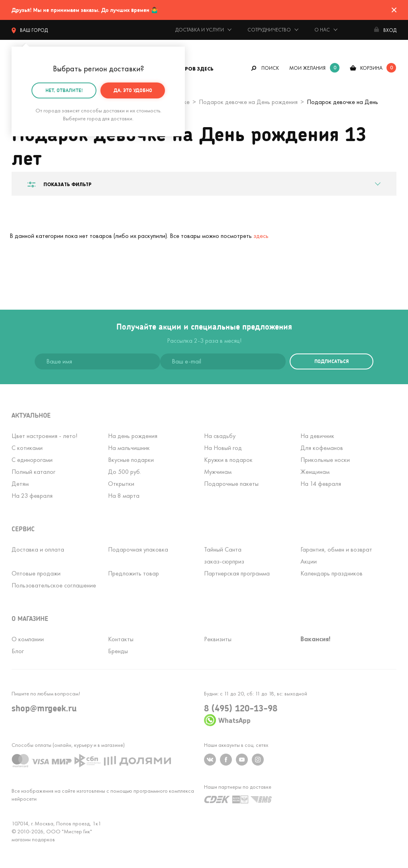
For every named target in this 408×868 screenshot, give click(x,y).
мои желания (307, 68)
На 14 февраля (321, 484)
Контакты (121, 639)
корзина (371, 68)
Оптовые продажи (36, 573)
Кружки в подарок (228, 460)
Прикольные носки (325, 460)
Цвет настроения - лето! (44, 436)
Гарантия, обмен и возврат (336, 549)
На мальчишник (129, 448)
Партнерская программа (237, 573)
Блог (18, 651)
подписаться (331, 361)
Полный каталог (33, 472)
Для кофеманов (322, 448)
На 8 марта (124, 496)
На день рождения (133, 436)
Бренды (118, 651)
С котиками (27, 448)
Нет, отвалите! (64, 89)
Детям (20, 484)
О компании (28, 639)
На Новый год (223, 448)
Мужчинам (218, 472)
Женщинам (315, 472)
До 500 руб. (125, 472)
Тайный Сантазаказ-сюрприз (224, 555)
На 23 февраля (32, 496)
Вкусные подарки (131, 460)
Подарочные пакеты (231, 484)
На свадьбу (220, 436)
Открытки (121, 484)
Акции (309, 561)
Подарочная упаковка (138, 549)
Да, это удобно (133, 89)
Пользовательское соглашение (54, 585)
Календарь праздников (331, 573)
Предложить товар (133, 573)
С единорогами (32, 460)
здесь (261, 236)
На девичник (317, 436)
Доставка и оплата (38, 549)
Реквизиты (218, 639)
